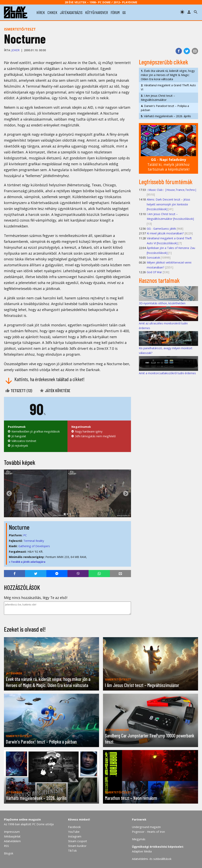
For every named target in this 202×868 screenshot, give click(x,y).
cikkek (52, 12)
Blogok (9, 853)
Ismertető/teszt (20, 29)
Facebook (74, 827)
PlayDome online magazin (22, 819)
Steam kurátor (77, 846)
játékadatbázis (71, 12)
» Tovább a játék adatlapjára (27, 562)
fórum (115, 12)
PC (25, 535)
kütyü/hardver (97, 12)
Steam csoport (78, 841)
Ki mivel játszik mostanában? (165, 233)
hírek (41, 12)
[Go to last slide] (9, 493)
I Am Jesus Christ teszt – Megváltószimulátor (158, 98)
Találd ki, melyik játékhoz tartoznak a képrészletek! (168, 164)
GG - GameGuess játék (161, 229)
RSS (6, 846)
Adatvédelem (12, 841)
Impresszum (12, 832)
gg (124, 12)
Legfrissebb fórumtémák (166, 182)
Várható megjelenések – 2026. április (166, 116)
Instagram (75, 836)
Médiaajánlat (12, 836)
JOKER (15, 50)
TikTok (72, 851)
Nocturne (19, 527)
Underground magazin (146, 827)
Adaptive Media (142, 851)
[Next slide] (126, 493)
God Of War (154, 272)
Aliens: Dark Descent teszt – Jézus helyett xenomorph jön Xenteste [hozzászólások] (168, 204)
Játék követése (55, 391)
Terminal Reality (34, 541)
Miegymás (139, 839)
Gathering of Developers (34, 546)
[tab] (65, 514)
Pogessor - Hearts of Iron (148, 832)
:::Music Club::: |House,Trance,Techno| (172, 190)
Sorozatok (153, 258)
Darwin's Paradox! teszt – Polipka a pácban (165, 108)
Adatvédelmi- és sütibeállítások (152, 859)
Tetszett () (19, 391)
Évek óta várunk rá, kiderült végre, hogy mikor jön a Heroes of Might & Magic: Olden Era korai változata (168, 75)
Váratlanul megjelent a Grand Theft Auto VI (168, 87)
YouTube (74, 832)
